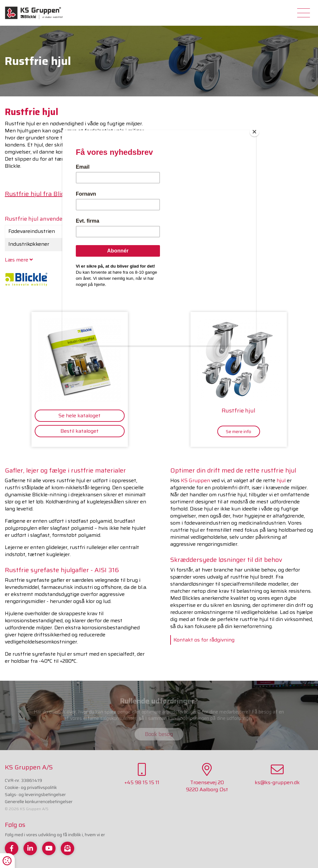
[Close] (254, 132)
